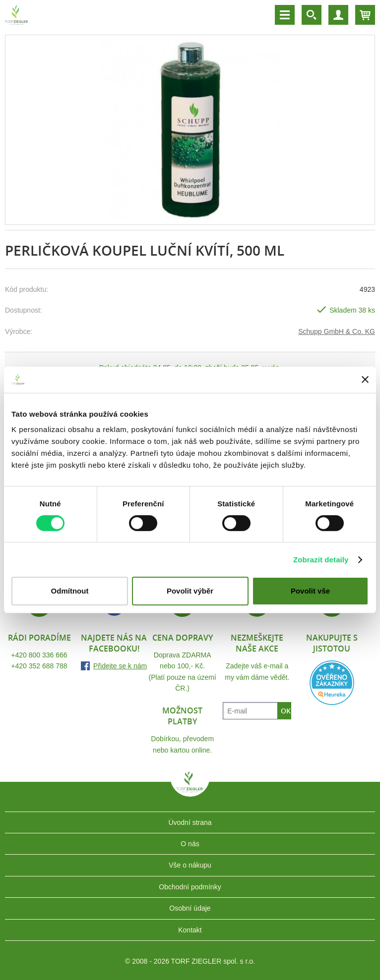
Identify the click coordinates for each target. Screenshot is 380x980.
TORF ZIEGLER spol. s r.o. (190, 789)
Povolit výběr (190, 591)
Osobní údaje (190, 908)
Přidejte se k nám (120, 666)
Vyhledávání (312, 15)
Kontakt (190, 930)
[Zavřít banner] (365, 380)
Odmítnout (70, 591)
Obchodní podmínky (190, 887)
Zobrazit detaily (321, 560)
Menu (285, 15)
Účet (338, 15)
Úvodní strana (190, 822)
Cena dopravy (183, 638)
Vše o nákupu (190, 865)
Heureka (332, 683)
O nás (190, 844)
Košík (365, 15)
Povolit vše (310, 591)
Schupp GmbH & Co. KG (337, 331)
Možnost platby (182, 716)
